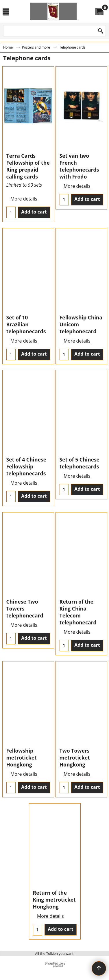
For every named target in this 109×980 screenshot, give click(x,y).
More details (24, 199)
